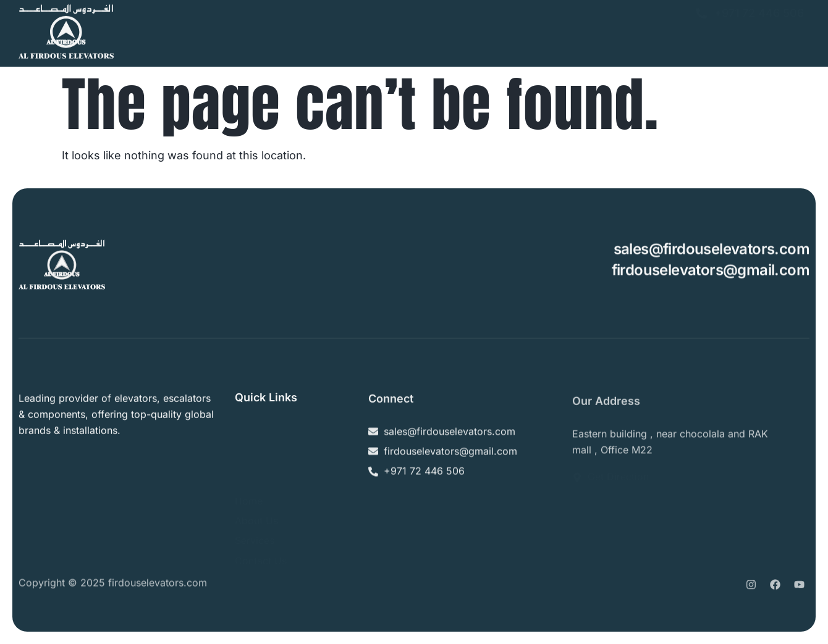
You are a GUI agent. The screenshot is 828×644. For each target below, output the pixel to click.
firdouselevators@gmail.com (711, 271)
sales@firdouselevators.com (712, 250)
